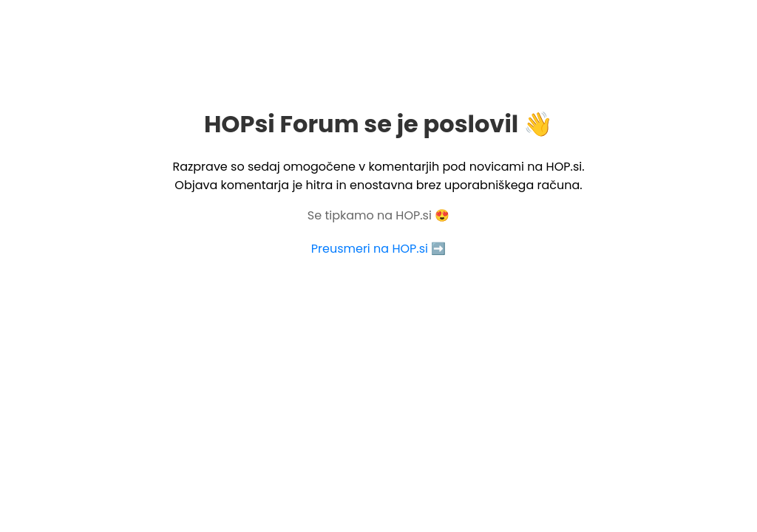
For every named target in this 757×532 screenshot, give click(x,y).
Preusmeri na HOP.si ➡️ (378, 249)
